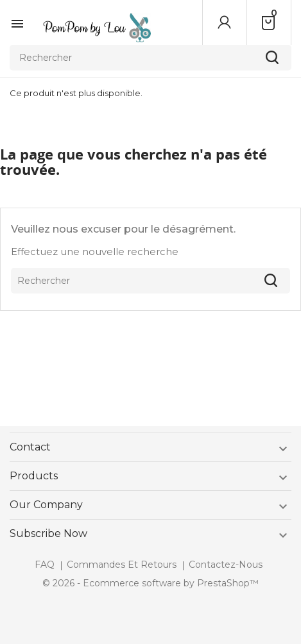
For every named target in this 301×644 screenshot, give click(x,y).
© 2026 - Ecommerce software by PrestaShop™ (150, 583)
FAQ (45, 565)
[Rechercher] (150, 58)
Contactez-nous (226, 565)
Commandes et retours (122, 565)
